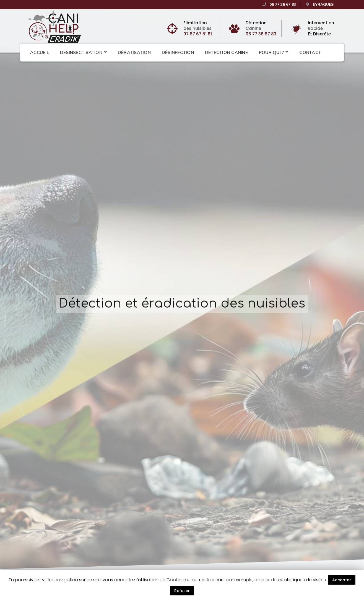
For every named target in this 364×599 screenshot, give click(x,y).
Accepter (342, 580)
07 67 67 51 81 (198, 34)
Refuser (182, 591)
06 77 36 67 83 (261, 34)
